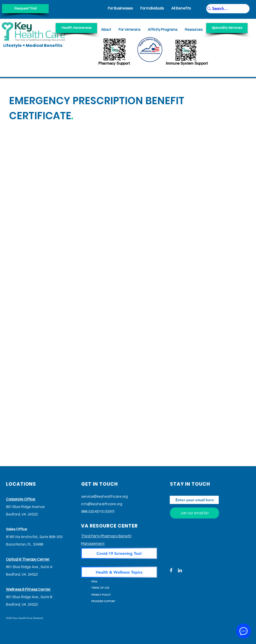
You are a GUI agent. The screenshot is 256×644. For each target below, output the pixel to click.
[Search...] (225, 9)
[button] (194, 30)
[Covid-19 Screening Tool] (119, 553)
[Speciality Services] (227, 28)
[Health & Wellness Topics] (119, 572)
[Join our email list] (194, 513)
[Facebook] (171, 570)
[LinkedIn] (180, 570)
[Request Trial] (25, 9)
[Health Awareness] (76, 28)
